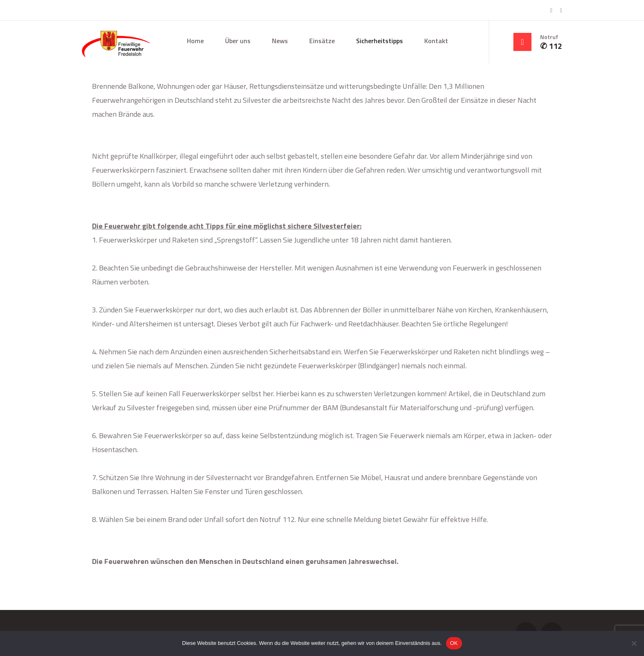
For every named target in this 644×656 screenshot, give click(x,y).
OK (454, 643)
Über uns (238, 41)
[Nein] (634, 643)
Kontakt (436, 41)
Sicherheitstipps (379, 41)
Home (195, 41)
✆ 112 (551, 46)
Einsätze (322, 41)
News (280, 41)
